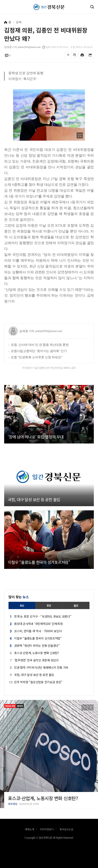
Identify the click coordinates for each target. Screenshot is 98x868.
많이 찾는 (19, 597)
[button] (91, 708)
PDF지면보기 (47, 829)
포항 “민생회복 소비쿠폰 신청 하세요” (37, 357)
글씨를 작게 (68, 55)
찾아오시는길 (66, 829)
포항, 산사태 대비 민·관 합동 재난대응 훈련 (40, 345)
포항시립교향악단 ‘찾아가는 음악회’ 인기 (39, 351)
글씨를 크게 (74, 55)
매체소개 (29, 829)
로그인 (1, 11)
